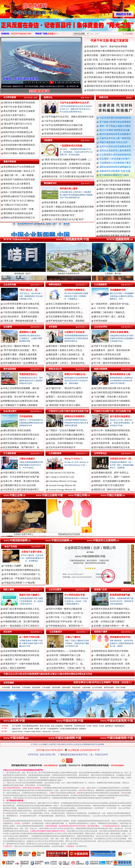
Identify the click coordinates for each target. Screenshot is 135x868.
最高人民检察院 (57, 726)
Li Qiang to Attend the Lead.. (62, 477)
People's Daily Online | (33, 732)
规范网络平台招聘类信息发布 (18, 213)
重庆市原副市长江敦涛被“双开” (60, 215)
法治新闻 (8, 327)
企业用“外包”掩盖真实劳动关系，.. (66, 308)
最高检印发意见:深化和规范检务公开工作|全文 (110, 86)
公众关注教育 (55, 589)
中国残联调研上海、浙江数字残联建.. (22, 622)
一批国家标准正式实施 (71, 146)
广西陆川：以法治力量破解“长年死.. (66, 430)
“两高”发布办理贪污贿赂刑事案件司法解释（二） (69, 160)
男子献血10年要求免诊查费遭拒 (115, 122)
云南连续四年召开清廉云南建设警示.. (67, 435)
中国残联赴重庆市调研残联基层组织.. (22, 617)
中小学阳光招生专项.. (75, 595)
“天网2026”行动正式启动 (16, 205)
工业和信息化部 (79, 726)
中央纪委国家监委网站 (30, 726)
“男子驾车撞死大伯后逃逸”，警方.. (20, 350)
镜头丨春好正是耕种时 (14, 668)
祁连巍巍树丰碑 (118, 290)
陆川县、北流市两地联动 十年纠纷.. (66, 443)
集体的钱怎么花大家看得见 (17, 184)
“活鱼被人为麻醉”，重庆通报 (19, 566)
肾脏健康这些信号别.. (121, 637)
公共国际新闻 (55, 453)
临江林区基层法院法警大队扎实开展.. (112, 388)
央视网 (37, 729)
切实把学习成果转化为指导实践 (19, 179)
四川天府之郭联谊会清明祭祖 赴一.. (21, 439)
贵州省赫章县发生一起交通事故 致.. (21, 363)
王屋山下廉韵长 (73, 637)
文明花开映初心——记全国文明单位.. (68, 651)
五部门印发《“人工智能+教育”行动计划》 (108, 60)
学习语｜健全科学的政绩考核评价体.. (112, 363)
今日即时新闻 (10, 97)
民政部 (95, 726)
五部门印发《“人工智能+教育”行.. (65, 617)
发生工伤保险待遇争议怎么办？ (64, 304)
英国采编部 (56, 687)
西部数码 (83, 729)
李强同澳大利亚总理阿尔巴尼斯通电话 (63, 134)
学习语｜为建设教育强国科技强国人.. (112, 359)
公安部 (89, 726)
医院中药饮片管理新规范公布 (18, 132)
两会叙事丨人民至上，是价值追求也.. (67, 363)
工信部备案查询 (52, 729)
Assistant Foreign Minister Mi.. (63, 485)
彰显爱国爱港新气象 (120, 595)
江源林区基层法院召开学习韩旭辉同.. (112, 401)
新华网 (31, 729)
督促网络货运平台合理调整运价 (19, 167)
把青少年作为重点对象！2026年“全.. (66, 613)
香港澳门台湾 (100, 589)
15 (78, 82)
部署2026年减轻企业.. (75, 374)
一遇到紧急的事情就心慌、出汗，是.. (112, 655)
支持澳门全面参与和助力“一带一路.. (112, 626)
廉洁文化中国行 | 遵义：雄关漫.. (110, 317)
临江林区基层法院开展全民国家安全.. (112, 405)
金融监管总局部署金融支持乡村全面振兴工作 (109, 68)
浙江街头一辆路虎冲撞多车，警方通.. (22, 346)
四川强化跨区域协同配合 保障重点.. (112, 435)
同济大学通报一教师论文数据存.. (20, 153)
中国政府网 (68, 726)
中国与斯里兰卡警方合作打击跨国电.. (22, 473)
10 (59, 82)
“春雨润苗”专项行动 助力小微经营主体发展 (108, 82)
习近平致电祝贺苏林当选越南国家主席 (63, 129)
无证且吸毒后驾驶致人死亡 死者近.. (66, 317)
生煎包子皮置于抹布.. (32, 552)
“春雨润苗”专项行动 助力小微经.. (65, 405)
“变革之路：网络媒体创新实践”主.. (20, 321)
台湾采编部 (26, 687)
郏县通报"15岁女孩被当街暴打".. (116, 159)
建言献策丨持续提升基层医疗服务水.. (67, 346)
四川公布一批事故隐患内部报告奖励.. (112, 430)
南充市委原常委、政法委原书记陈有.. (112, 443)
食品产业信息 (11, 546)
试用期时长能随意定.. (75, 290)
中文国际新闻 (10, 453)
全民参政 (53, 327)
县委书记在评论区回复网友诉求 (115, 146)
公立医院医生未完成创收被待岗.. (116, 155)
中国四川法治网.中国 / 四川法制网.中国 (112, 411)
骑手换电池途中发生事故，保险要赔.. (67, 321)
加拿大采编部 (121, 687)
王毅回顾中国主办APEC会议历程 (19, 485)
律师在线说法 (55, 284)
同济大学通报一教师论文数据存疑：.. (67, 609)
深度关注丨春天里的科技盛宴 (31, 86)
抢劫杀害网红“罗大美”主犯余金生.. (20, 392)
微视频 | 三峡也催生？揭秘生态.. (110, 312)
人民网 (24, 729)
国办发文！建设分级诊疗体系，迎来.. (112, 664)
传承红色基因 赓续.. (120, 332)
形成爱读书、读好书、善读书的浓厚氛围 (107, 47)
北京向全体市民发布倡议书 (62, 447)
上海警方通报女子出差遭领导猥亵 (20, 359)
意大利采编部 (97, 687)
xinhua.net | (47, 732)
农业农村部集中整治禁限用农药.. (20, 145)
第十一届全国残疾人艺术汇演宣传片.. (22, 626)
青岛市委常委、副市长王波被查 (19, 111)
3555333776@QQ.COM (21, 34)
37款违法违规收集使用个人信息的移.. (22, 312)
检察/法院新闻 (101, 369)
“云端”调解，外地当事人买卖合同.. (111, 397)
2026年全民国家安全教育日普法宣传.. (22, 435)
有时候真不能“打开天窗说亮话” (109, 485)
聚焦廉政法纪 (50, 183)
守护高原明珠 (26, 416)
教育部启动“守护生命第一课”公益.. (66, 622)
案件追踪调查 (10, 369)
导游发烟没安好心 (28, 374)
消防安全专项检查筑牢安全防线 (19, 103)
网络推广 (130, 98)
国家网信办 (109, 726)
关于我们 (34, 744)
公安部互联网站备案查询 (69, 729)
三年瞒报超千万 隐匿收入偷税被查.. (21, 405)
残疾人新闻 (9, 589)
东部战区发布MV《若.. (121, 459)
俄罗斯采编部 (109, 687)
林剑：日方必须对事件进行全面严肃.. (22, 477)
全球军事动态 (100, 453)
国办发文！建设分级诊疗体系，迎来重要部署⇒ (110, 64)
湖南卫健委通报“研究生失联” (114, 142)
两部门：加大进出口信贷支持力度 (65, 397)
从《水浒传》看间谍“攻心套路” (109, 308)
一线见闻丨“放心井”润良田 (16, 659)
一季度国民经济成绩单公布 (17, 149)
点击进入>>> (53, 34)
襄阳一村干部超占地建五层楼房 (115, 126)
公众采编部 (43, 744)
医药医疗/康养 (101, 632)
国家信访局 (16, 729)
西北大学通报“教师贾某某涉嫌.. (115, 130)
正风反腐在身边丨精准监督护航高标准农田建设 (110, 77)
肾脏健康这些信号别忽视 (16, 128)
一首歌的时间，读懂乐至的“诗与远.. (112, 304)
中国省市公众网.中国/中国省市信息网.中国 (69, 411)
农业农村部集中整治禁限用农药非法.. (22, 651)
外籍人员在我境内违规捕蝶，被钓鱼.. (22, 388)
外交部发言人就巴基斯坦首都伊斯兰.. (22, 490)
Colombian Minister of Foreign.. (63, 481)
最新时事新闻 (10, 162)
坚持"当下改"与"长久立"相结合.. (19, 201)
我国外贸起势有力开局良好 (62, 401)
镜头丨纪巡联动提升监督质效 (18, 192)
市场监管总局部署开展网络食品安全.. (23, 570)
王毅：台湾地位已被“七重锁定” (109, 622)
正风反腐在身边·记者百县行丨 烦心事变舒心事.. (65, 86)
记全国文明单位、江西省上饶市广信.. (68, 668)
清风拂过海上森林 (69, 188)
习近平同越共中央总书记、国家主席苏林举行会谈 (69, 117)
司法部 (101, 726)
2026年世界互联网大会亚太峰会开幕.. (22, 304)
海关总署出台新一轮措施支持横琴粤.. (112, 617)
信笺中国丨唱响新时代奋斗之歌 (65, 655)
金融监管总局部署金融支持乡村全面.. (22, 655)
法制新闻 (48, 140)
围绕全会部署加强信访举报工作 (19, 218)
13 (71, 82)
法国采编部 (86, 687)
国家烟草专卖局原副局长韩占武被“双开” (64, 211)
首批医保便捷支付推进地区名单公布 (112, 668)
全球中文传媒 (23, 8)
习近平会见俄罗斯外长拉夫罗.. (75, 103)
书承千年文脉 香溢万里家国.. (18, 107)
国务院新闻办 (120, 726)
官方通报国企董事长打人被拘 (114, 175)
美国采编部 (36, 687)
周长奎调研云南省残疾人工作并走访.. (22, 613)
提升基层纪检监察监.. (121, 416)
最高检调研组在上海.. (121, 374)
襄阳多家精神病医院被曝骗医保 (115, 167)
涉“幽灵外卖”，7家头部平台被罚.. (65, 388)
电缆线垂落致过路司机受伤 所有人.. (66, 312)
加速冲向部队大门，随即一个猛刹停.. (112, 477)
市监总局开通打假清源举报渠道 (115, 118)
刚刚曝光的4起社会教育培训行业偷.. (21, 401)
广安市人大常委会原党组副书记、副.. (112, 439)
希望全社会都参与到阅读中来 (18, 141)
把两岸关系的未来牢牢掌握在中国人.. (112, 609)
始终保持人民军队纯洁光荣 (107, 354)
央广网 (43, 729)
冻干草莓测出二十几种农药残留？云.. (23, 574)
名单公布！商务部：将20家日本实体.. (22, 481)
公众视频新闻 (100, 284)
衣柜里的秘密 (9, 86)
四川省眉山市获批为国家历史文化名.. (112, 447)
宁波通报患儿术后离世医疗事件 (115, 163)
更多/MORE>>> (87, 98)
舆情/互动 (103, 97)
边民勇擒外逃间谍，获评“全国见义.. (112, 473)
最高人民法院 (45, 726)
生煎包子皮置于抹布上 (15, 115)
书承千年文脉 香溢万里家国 (109, 41)
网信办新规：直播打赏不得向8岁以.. (21, 308)
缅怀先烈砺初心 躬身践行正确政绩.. (21, 443)
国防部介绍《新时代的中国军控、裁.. (112, 490)
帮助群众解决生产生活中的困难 (19, 196)
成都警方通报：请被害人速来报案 (20, 354)
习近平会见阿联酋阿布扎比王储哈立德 (63, 125)
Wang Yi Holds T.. (74, 459)
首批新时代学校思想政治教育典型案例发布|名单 (111, 90)
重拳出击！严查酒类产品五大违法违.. (23, 578)
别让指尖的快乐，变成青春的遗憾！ (21, 317)
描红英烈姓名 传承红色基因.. (17, 430)
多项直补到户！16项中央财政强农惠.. (22, 664)
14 (74, 82)
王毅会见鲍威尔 (27, 459)
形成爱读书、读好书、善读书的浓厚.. (112, 350)
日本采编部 (46, 687)
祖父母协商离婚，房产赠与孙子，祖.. (22, 447)
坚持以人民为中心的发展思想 (18, 188)
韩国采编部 (76, 687)
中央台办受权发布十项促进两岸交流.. (112, 613)
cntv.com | (56, 732)
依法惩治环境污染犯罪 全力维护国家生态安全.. (67, 168)
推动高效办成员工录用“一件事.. (19, 209)
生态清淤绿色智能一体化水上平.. (20, 171)
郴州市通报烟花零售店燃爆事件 (115, 134)
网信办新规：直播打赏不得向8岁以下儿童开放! (110, 55)
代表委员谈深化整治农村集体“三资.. (66, 359)
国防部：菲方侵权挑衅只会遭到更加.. (112, 481)
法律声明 (52, 744)
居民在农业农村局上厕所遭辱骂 (115, 151)
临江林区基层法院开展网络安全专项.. (112, 392)
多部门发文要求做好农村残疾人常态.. (22, 609)
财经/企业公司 (55, 369)
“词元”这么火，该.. (29, 290)
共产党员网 (16, 726)
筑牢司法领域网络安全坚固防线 (19, 136)
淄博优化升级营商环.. (75, 416)
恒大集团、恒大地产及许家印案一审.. (22, 397)
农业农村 (8, 632)
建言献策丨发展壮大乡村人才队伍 (65, 350)
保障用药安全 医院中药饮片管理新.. (112, 651)
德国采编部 (66, 687)
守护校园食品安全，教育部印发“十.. (66, 626)
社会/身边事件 (10, 411)
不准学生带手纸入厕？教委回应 (115, 138)
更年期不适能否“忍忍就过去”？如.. (111, 659)
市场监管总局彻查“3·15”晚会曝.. (20, 583)
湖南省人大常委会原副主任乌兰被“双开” (64, 219)
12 (67, 82)
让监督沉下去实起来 (75, 332)
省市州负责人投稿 (31, 98)
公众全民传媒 (10, 284)
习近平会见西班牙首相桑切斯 (59, 121)
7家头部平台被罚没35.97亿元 (18, 124)
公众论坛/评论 (101, 327)
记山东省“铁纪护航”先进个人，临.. (66, 664)
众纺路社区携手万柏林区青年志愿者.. (67, 439)
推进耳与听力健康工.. (30, 595)
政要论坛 (48, 97)
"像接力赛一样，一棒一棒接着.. (19, 175)
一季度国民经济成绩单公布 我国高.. (66, 392)
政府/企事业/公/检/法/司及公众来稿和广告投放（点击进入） (103, 682)
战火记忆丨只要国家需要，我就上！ (67, 659)
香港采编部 (16, 687)
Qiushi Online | (18, 732)
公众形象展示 (56, 632)
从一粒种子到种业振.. (30, 637)
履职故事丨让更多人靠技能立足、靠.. (67, 354)
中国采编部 (6, 687)
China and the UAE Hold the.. (62, 473)
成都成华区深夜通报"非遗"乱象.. (116, 171)
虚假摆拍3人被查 (28, 332)
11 (63, 82)
